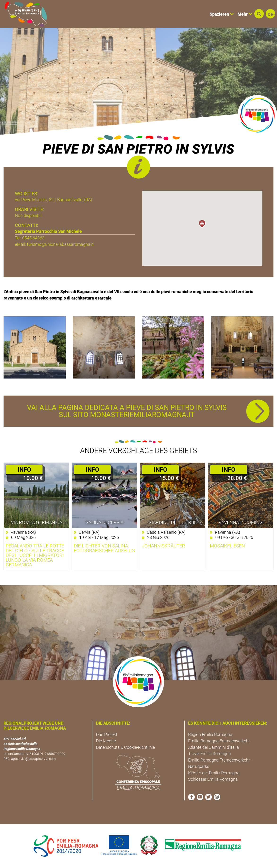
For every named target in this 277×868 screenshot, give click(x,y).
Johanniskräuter (163, 546)
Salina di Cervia (104, 522)
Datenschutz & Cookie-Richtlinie (125, 747)
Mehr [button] (245, 14)
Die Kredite (106, 741)
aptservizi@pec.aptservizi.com (33, 759)
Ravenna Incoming (241, 522)
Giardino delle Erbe (173, 522)
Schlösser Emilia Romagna (213, 779)
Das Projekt (107, 734)
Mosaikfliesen (227, 546)
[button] (259, 14)
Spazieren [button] (222, 14)
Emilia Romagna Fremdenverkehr (219, 741)
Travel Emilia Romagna (210, 754)
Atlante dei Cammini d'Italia (214, 747)
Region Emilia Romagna (210, 734)
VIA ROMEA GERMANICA (37, 522)
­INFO (24, 470)
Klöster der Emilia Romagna (214, 773)
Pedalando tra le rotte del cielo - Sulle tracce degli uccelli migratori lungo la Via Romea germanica (35, 555)
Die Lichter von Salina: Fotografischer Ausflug (104, 548)
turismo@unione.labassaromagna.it (60, 244)
